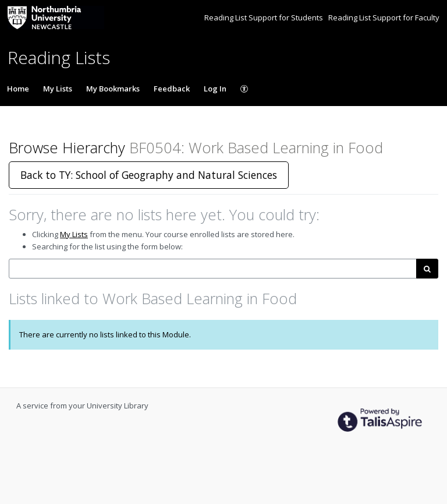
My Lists (58, 89)
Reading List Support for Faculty (384, 17)
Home (18, 89)
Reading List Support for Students (265, 17)
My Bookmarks (113, 89)
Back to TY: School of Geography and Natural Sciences (149, 175)
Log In (215, 89)
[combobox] (213, 269)
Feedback (172, 89)
